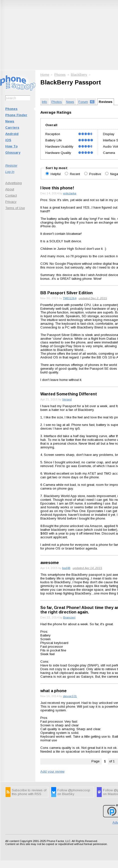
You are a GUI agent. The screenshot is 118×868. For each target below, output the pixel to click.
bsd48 (66, 568)
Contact (11, 195)
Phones (11, 109)
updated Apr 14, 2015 (87, 568)
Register (11, 165)
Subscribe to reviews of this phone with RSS (29, 792)
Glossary (13, 152)
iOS (8, 140)
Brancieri (69, 617)
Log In (10, 172)
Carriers (12, 128)
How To (11, 146)
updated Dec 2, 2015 (93, 298)
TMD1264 (70, 298)
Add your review (52, 771)
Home (45, 75)
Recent (75, 174)
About (10, 189)
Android (12, 134)
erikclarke (70, 193)
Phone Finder (16, 115)
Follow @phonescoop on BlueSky (74, 792)
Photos (57, 102)
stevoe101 (70, 696)
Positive (96, 174)
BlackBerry (79, 75)
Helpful (56, 174)
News (10, 121)
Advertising (14, 183)
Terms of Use (15, 208)
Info (44, 102)
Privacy (11, 202)
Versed (67, 399)
